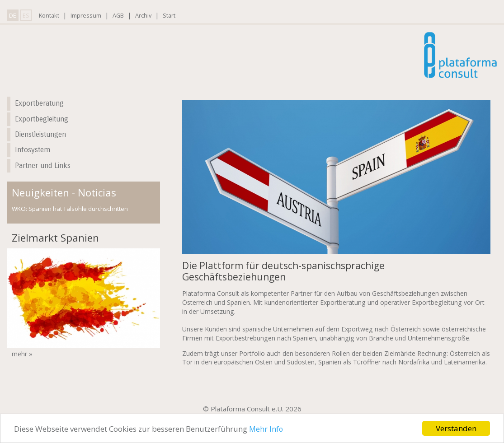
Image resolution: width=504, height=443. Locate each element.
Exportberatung (39, 103)
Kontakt (49, 15)
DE (13, 15)
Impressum (86, 15)
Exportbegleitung (42, 119)
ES (26, 15)
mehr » (22, 354)
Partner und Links (43, 166)
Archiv (143, 15)
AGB (118, 15)
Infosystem (33, 150)
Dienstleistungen (40, 134)
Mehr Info (266, 429)
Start (169, 15)
